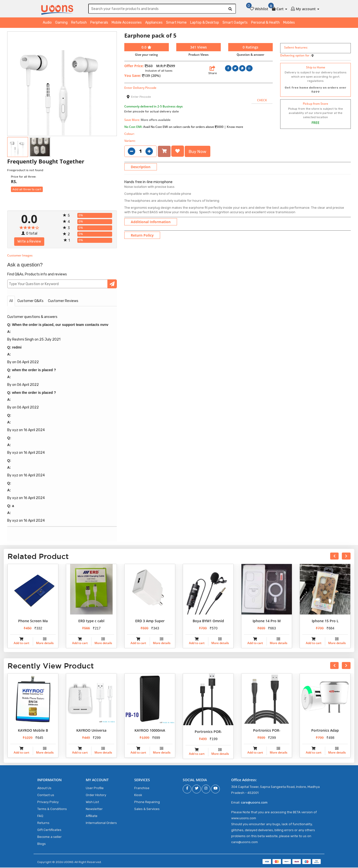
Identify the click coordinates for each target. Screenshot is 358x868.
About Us (44, 789)
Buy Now (198, 152)
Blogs (42, 844)
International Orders (101, 823)
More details (45, 644)
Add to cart (22, 644)
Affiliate (92, 816)
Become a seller (49, 837)
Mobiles (289, 23)
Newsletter (94, 809)
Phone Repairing (147, 802)
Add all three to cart (27, 190)
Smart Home (176, 23)
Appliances (154, 23)
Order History (96, 795)
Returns (43, 823)
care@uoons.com (254, 803)
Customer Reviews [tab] (63, 302)
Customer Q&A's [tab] (30, 302)
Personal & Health (265, 23)
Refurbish (79, 23)
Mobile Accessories (127, 23)
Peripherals (99, 23)
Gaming (61, 23)
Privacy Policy (48, 802)
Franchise (142, 789)
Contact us (46, 795)
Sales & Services (147, 809)
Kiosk (138, 795)
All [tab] (11, 302)
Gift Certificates (49, 830)
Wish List (92, 802)
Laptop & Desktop (205, 23)
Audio (47, 23)
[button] (280, 8)
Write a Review (29, 242)
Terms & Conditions (52, 809)
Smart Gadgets (235, 23)
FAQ (40, 816)
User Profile (95, 789)
